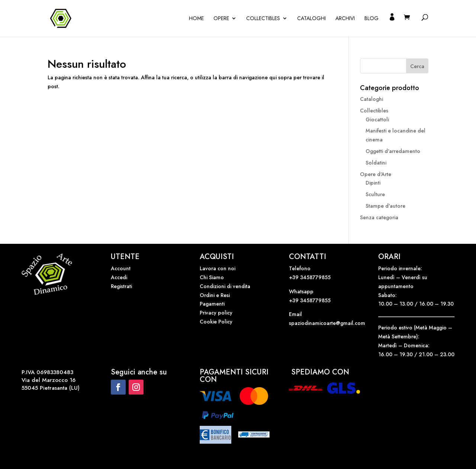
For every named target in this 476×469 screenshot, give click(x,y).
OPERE (221, 19)
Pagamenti (212, 304)
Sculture (375, 194)
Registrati (121, 286)
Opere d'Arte (376, 174)
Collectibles (263, 19)
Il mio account (392, 25)
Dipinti (373, 183)
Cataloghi (311, 19)
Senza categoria (379, 217)
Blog (372, 19)
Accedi (119, 277)
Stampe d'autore (385, 206)
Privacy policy (216, 313)
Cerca (417, 66)
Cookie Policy (216, 322)
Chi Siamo (212, 277)
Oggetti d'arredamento (393, 151)
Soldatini (376, 163)
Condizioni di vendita (225, 286)
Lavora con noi (218, 268)
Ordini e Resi (215, 295)
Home (196, 19)
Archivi (345, 19)
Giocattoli (377, 119)
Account (121, 268)
